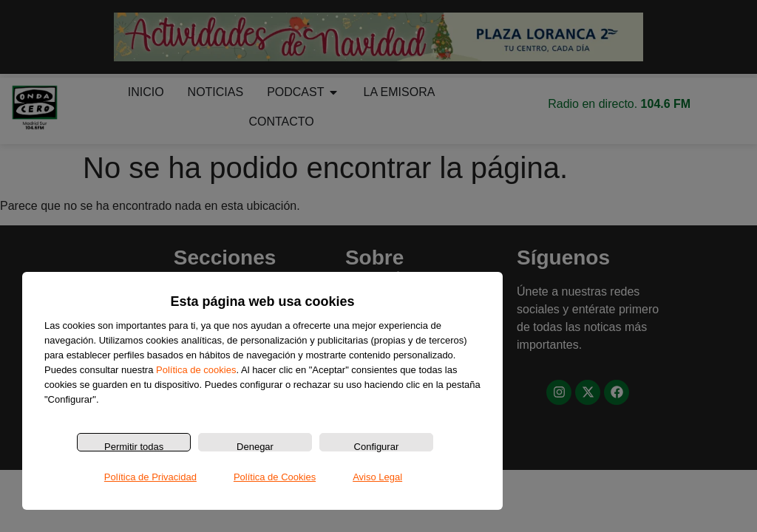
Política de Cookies (275, 477)
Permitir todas (134, 446)
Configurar (377, 446)
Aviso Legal (377, 477)
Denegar (255, 446)
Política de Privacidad (150, 477)
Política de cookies (196, 370)
